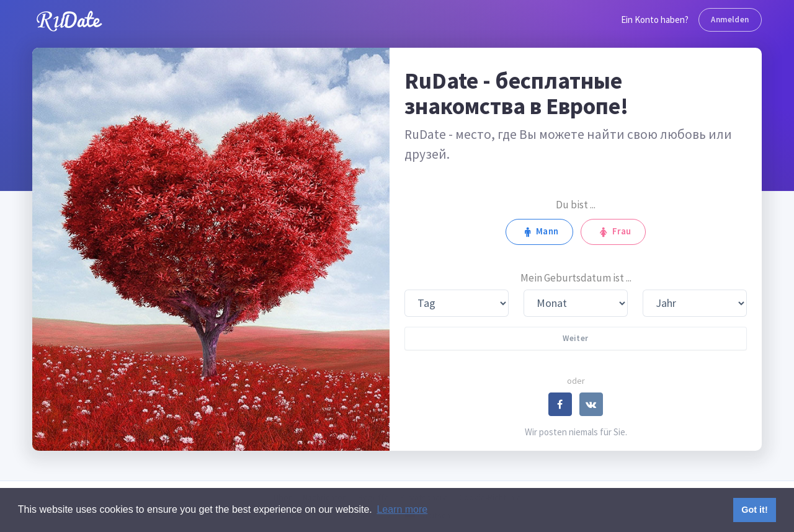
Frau (613, 231)
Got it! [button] (754, 510)
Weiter (575, 338)
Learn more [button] (402, 509)
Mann (539, 231)
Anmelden (730, 20)
